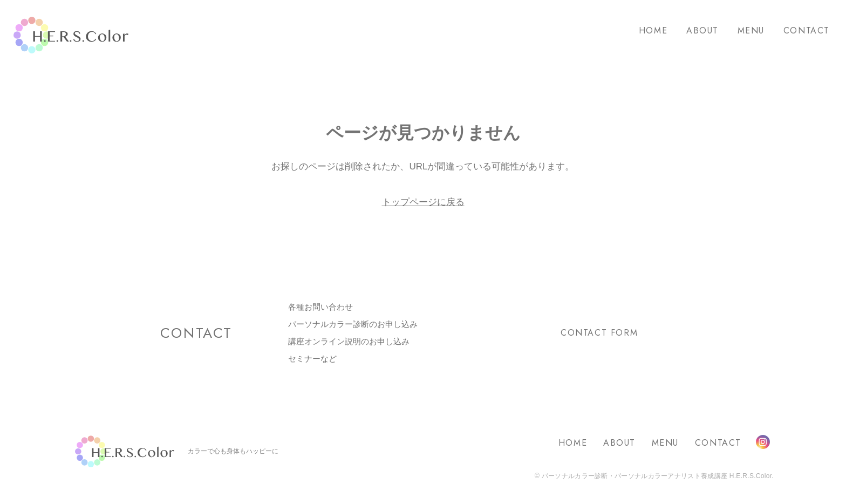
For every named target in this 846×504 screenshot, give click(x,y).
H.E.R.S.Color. (71, 35)
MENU (751, 30)
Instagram (763, 442)
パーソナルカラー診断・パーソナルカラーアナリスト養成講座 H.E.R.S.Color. (657, 476)
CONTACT (807, 30)
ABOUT (702, 30)
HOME (653, 30)
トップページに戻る (423, 202)
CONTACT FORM (599, 333)
